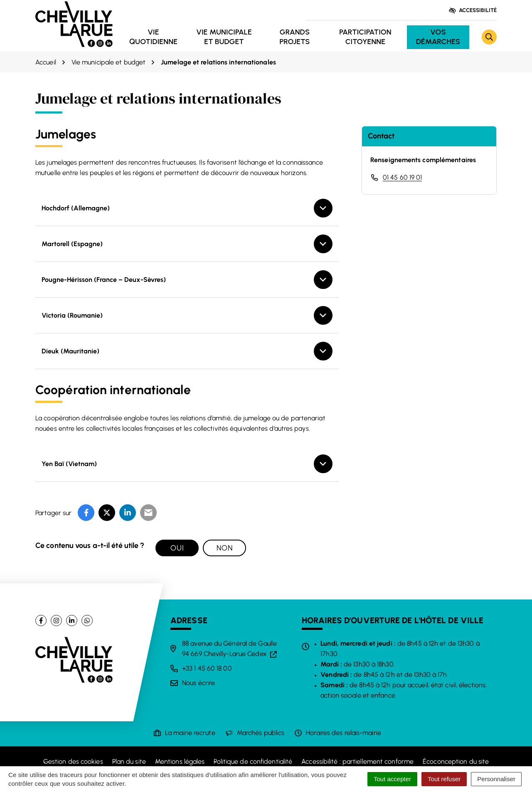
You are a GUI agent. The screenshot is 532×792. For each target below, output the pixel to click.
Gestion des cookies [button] (73, 761)
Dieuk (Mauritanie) (70, 351)
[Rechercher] (489, 37)
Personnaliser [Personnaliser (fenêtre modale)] (496, 779)
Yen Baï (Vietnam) (69, 464)
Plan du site (129, 761)
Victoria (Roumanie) (72, 315)
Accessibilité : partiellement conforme (357, 761)
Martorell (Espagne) (72, 244)
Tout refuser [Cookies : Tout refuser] (444, 779)
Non (225, 548)
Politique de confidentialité (253, 761)
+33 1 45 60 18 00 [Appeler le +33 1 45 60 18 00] (207, 668)
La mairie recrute (190, 733)
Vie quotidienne (153, 37)
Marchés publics (261, 733)
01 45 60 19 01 (402, 177)
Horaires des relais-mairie (344, 733)
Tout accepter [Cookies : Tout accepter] (392, 779)
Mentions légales (180, 761)
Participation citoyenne (365, 37)
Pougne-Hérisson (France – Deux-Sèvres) (104, 280)
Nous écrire (198, 683)
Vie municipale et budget (224, 37)
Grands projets (294, 37)
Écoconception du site (456, 761)
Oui (177, 548)
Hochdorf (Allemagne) (76, 208)
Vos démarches (438, 37)
